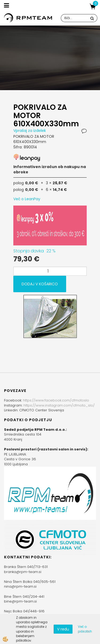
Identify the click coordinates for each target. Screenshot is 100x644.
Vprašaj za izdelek (30, 131)
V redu (63, 629)
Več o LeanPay (27, 199)
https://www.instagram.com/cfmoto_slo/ (59, 405)
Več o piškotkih (85, 629)
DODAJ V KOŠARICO (40, 284)
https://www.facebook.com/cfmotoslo (56, 400)
